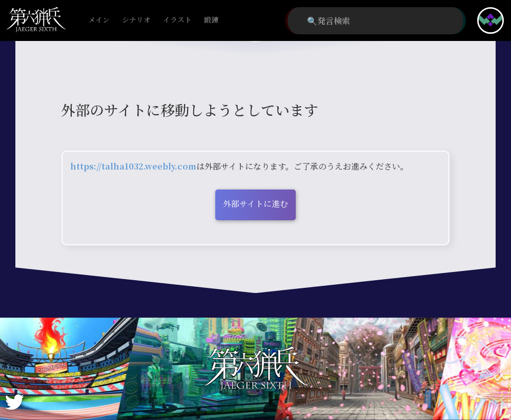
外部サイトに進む (255, 204)
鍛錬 (211, 20)
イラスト (177, 20)
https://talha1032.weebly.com (133, 166)
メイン (99, 20)
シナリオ (136, 20)
